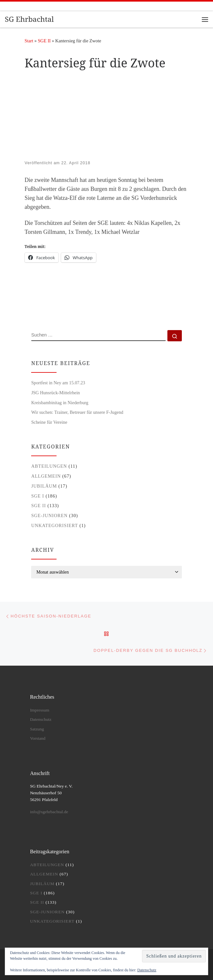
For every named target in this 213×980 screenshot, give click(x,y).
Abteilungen (49, 466)
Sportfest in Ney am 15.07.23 (58, 383)
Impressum (40, 710)
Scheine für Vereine (49, 422)
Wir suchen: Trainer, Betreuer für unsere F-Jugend (77, 412)
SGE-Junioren (49, 516)
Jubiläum (44, 486)
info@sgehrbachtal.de (49, 812)
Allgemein (46, 476)
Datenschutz (147, 970)
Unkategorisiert (55, 525)
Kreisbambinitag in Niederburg (60, 403)
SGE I (38, 496)
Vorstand (38, 738)
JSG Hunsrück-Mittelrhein (56, 393)
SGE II (44, 41)
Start (29, 41)
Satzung (37, 729)
